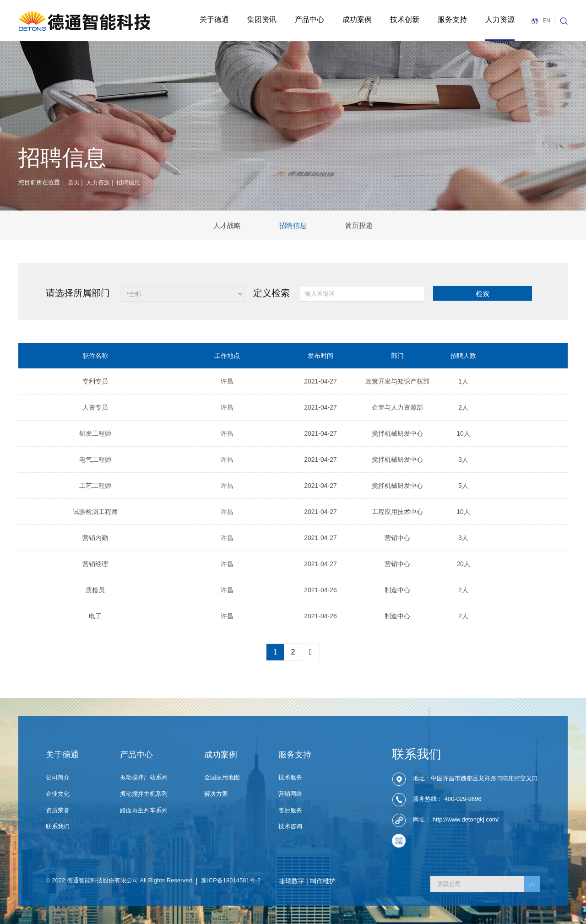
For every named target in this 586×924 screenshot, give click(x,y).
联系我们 (58, 826)
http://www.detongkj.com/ (466, 820)
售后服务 (290, 810)
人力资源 (500, 19)
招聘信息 (293, 225)
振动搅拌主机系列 (144, 794)
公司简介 (58, 777)
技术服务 (290, 777)
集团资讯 (262, 19)
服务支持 (452, 19)
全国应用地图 (222, 777)
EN (540, 21)
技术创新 (405, 19)
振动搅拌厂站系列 (144, 777)
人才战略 (227, 225)
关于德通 (214, 19)
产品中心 (309, 19)
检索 (483, 294)
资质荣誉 (58, 810)
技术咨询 (290, 826)
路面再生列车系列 (144, 810)
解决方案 (216, 794)
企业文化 (58, 794)
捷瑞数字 (292, 881)
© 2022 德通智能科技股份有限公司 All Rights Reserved (119, 880)
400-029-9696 (463, 799)
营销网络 (290, 794)
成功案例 (357, 19)
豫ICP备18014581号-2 (231, 880)
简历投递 (359, 225)
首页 (74, 182)
